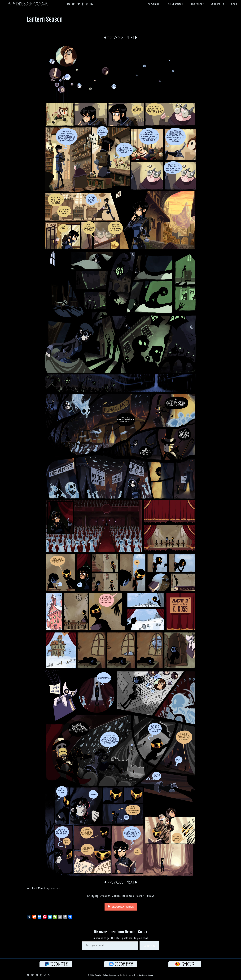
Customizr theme (146, 975)
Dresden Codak (101, 975)
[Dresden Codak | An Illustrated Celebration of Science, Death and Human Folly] (28, 4)
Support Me (217, 4)
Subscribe (149, 946)
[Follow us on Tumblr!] (84, 4)
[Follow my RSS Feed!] (93, 4)
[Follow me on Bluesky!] (74, 4)
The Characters (175, 4)
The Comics (153, 4)
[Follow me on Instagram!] (88, 4)
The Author (197, 4)
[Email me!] (69, 4)
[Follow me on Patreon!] (79, 4)
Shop (234, 4)
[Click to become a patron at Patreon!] (121, 907)
